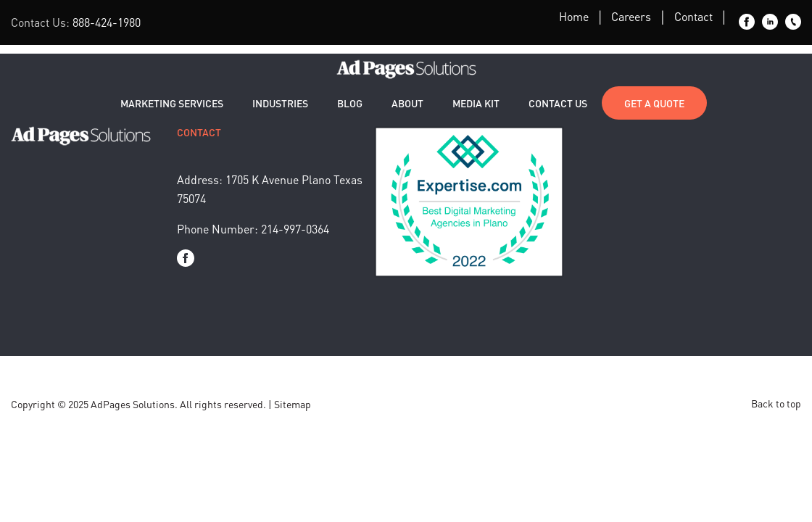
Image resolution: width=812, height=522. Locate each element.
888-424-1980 (107, 22)
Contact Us (558, 103)
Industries (280, 103)
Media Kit (476, 103)
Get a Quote (654, 103)
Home (574, 16)
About (407, 103)
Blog (350, 103)
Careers (631, 16)
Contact (693, 16)
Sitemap (293, 404)
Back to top (776, 403)
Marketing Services (172, 103)
